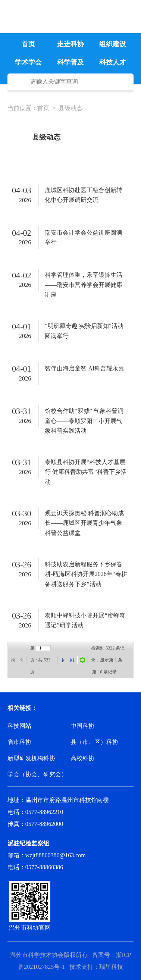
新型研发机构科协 (31, 758)
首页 (28, 44)
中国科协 (82, 726)
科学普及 (70, 62)
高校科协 (82, 758)
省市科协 (19, 742)
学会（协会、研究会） (37, 774)
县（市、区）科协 (94, 742)
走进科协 (70, 44)
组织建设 (113, 44)
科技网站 (19, 726)
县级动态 (70, 108)
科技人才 (113, 62)
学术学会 (28, 62)
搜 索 (19, 82)
